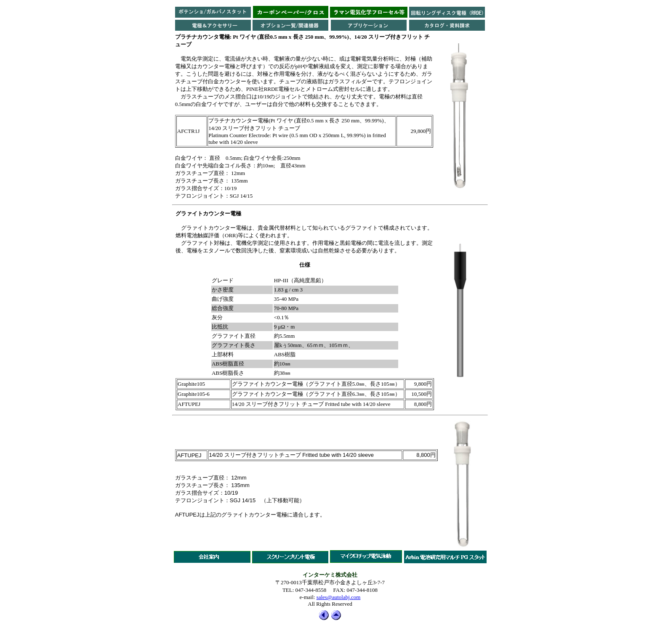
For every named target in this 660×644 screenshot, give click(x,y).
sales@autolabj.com (339, 597)
